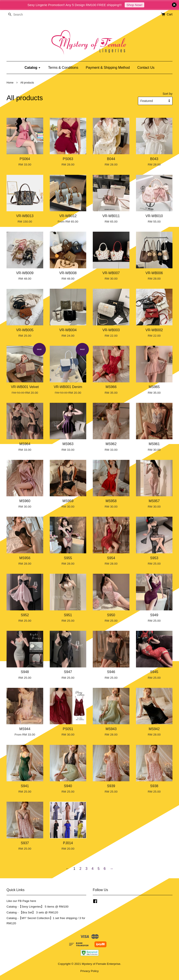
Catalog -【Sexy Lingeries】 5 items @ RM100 (37, 907)
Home (10, 83)
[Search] (20, 15)
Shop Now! (134, 5)
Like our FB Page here (21, 901)
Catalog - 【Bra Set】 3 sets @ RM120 (32, 912)
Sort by (167, 94)
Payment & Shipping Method (108, 68)
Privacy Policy (90, 971)
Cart (170, 14)
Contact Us (146, 68)
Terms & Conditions (63, 68)
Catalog (33, 68)
